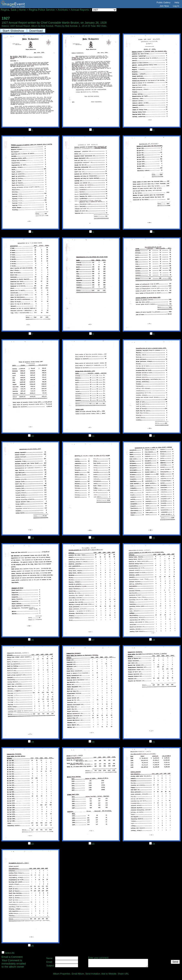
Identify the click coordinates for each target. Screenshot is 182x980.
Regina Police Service (42, 10)
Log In (176, 6)
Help (177, 2)
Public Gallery (164, 2)
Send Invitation (93, 974)
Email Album (78, 974)
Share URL (123, 974)
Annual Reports (80, 10)
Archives (63, 10)
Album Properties (62, 974)
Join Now (164, 6)
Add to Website (109, 974)
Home (22, 10)
